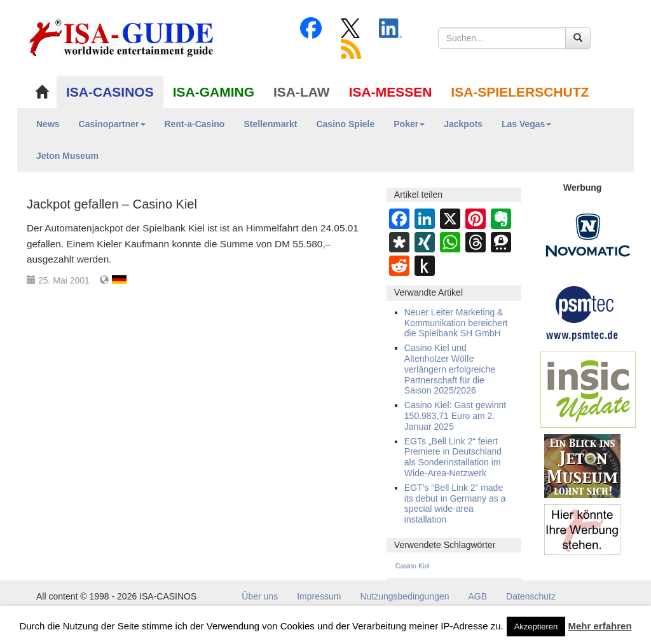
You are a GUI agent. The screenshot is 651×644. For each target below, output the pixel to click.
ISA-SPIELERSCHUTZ (520, 92)
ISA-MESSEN (391, 92)
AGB (478, 596)
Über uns (260, 596)
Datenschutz (531, 596)
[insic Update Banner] (588, 389)
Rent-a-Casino (195, 124)
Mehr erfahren (600, 626)
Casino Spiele (345, 124)
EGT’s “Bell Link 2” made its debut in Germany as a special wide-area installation (455, 504)
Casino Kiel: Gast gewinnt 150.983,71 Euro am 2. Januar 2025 (455, 416)
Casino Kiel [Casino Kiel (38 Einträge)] (413, 566)
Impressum (319, 596)
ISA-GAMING (214, 92)
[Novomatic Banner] (588, 235)
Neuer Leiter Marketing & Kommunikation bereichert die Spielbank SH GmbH (456, 323)
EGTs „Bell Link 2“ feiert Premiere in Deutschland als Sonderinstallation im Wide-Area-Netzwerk (453, 457)
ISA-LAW (302, 92)
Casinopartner (112, 124)
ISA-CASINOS (110, 92)
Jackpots (463, 124)
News (48, 124)
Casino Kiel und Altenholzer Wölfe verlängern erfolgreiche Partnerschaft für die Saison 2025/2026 (450, 369)
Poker (409, 124)
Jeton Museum (67, 156)
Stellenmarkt (270, 124)
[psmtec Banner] (582, 312)
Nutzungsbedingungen (404, 596)
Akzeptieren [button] (536, 627)
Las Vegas (527, 124)
